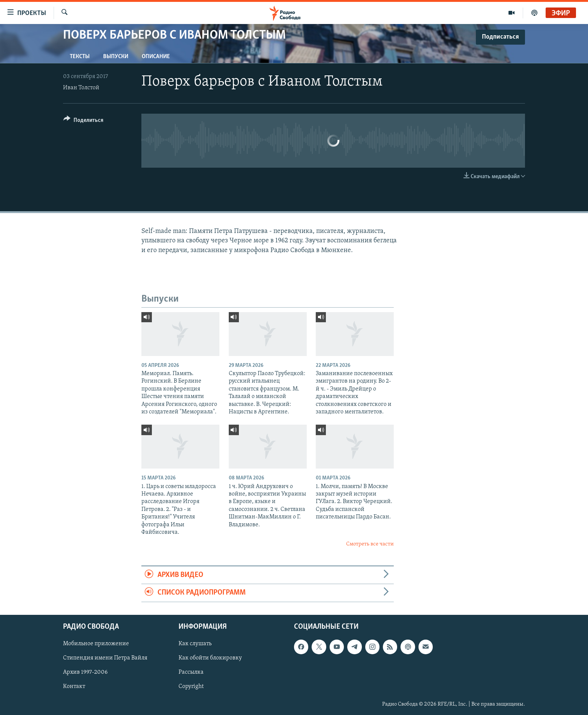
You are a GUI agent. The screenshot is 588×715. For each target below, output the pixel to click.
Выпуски (116, 57)
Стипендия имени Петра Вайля (105, 658)
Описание (156, 57)
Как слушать (195, 644)
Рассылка (191, 672)
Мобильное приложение (96, 644)
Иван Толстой (81, 88)
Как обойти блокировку (210, 658)
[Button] (83, 121)
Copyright (191, 686)
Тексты (80, 57)
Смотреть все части (370, 544)
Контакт (74, 686)
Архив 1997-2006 (85, 672)
